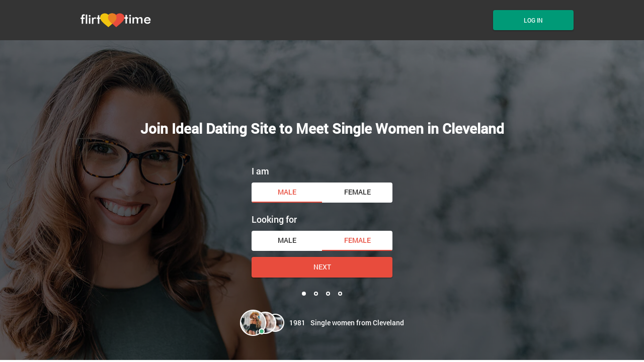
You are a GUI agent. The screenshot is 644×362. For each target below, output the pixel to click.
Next (322, 267)
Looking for (274, 219)
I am (260, 171)
